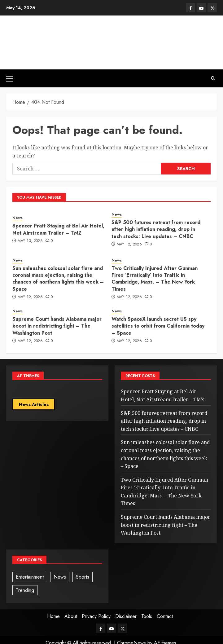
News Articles (34, 404)
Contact (165, 616)
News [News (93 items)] (60, 577)
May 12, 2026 (129, 245)
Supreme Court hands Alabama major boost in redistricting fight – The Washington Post (57, 326)
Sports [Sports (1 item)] (83, 577)
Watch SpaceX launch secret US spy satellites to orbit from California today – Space (158, 326)
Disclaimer (126, 616)
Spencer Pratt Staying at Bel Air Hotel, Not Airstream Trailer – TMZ (58, 229)
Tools (147, 616)
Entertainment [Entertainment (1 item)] (30, 577)
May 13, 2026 (30, 241)
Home (53, 616)
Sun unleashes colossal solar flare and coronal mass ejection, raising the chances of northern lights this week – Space (58, 279)
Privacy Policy (96, 616)
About (71, 616)
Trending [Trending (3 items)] (25, 590)
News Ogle (111, 35)
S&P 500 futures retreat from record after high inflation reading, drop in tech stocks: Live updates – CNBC (156, 229)
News (17, 218)
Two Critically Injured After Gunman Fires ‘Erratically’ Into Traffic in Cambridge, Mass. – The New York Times (155, 279)
